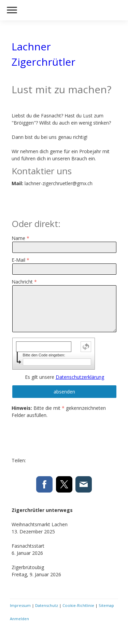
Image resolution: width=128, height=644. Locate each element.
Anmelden (19, 619)
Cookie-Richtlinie (78, 605)
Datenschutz (47, 605)
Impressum (20, 605)
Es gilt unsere (65, 377)
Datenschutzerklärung (80, 377)
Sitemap (106, 605)
